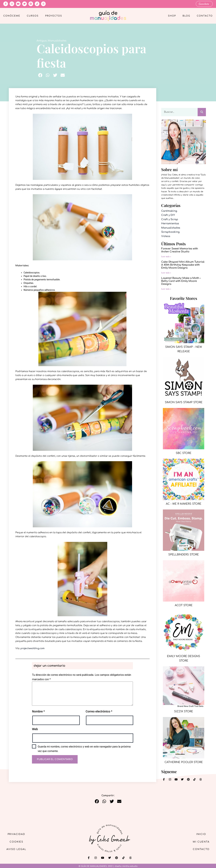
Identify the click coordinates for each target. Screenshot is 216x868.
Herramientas (170, 224)
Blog (186, 16)
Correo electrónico (99, 711)
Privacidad (17, 834)
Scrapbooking (170, 232)
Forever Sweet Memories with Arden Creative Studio (180, 250)
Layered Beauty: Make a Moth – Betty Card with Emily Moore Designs (181, 281)
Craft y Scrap (170, 219)
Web (35, 729)
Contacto (205, 16)
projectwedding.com (32, 648)
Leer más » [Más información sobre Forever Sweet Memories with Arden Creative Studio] (166, 256)
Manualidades (57, 41)
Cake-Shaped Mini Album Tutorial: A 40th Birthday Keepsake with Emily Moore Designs (183, 265)
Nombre (38, 711)
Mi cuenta (201, 842)
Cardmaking (169, 211)
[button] (40, 75)
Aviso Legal (17, 849)
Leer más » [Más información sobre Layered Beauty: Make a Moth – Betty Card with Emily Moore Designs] (166, 289)
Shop (172, 16)
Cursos (33, 16)
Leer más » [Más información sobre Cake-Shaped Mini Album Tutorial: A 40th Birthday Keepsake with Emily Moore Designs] (166, 273)
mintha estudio (130, 866)
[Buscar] (202, 112)
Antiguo (42, 41)
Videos (166, 236)
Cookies (17, 842)
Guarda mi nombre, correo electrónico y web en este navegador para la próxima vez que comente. (84, 749)
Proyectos (54, 16)
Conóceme (12, 16)
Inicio (201, 834)
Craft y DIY (168, 215)
